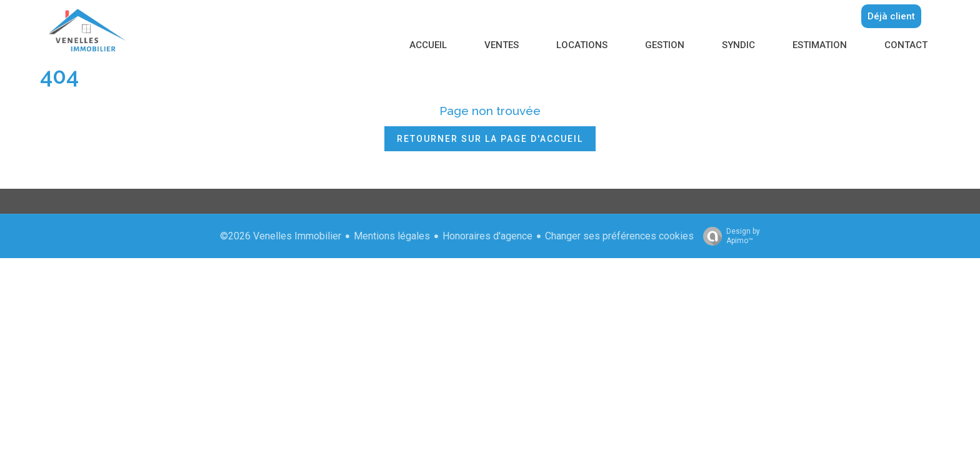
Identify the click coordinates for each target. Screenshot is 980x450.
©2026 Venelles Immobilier (281, 236)
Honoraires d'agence (487, 236)
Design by (728, 236)
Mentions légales (392, 236)
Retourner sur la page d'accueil (490, 139)
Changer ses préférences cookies (619, 236)
